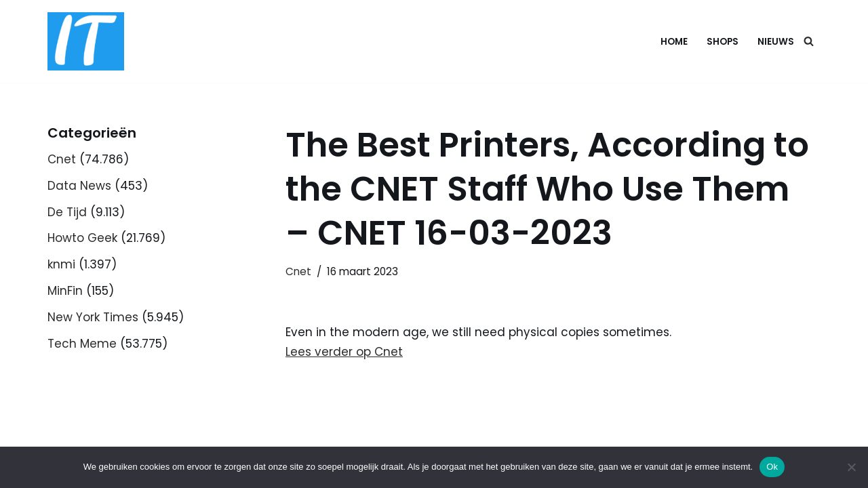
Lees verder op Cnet (344, 352)
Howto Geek (82, 238)
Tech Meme (82, 344)
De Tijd (67, 212)
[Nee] (851, 467)
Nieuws (776, 42)
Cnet (62, 159)
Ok (772, 467)
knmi (61, 264)
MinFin (65, 291)
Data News (79, 186)
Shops (723, 42)
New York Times (93, 317)
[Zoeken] (809, 41)
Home (674, 42)
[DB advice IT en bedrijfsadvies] (86, 41)
